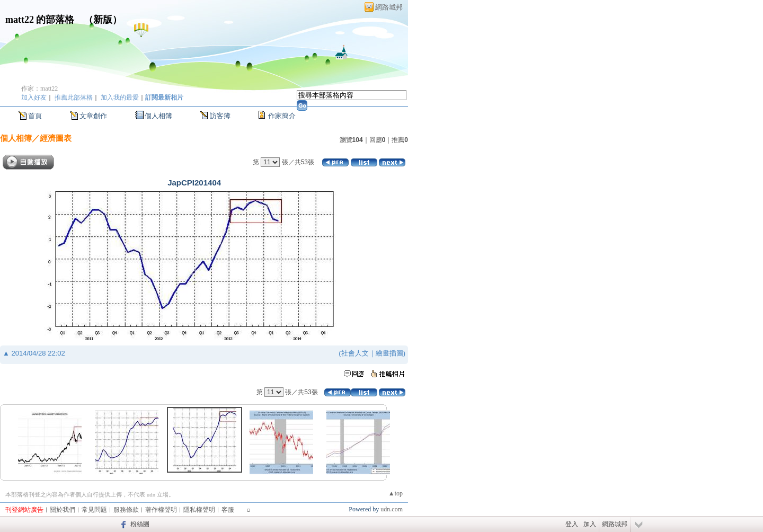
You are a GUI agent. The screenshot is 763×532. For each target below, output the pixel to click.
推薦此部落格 (74, 97)
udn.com (392, 509)
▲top (396, 493)
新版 (103, 20)
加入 (590, 524)
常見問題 (94, 510)
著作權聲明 (161, 510)
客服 (228, 510)
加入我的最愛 (120, 97)
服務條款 (126, 510)
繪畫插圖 (389, 353)
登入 (572, 524)
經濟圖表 (56, 138)
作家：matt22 (39, 88)
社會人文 (355, 353)
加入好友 (34, 97)
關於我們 (63, 510)
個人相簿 (158, 116)
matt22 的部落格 (40, 20)
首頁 (35, 116)
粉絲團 (140, 524)
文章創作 (93, 116)
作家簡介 (282, 116)
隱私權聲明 (199, 510)
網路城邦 (389, 7)
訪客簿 (220, 116)
